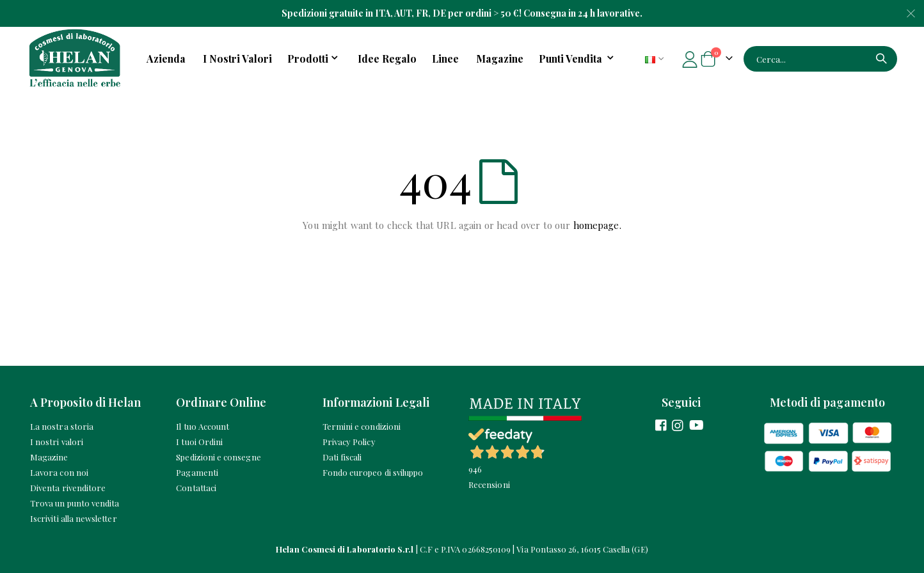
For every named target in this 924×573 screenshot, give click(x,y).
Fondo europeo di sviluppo (373, 472)
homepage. (597, 225)
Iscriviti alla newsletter (74, 518)
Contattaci (196, 488)
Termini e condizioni (362, 426)
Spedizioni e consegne (218, 457)
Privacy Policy (349, 442)
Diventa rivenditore (68, 488)
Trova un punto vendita (75, 503)
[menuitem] (578, 59)
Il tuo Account (203, 426)
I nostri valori (57, 442)
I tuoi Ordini (199, 442)
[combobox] (820, 59)
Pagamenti (197, 472)
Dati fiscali (342, 457)
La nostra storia (62, 426)
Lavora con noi (59, 472)
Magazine (49, 457)
